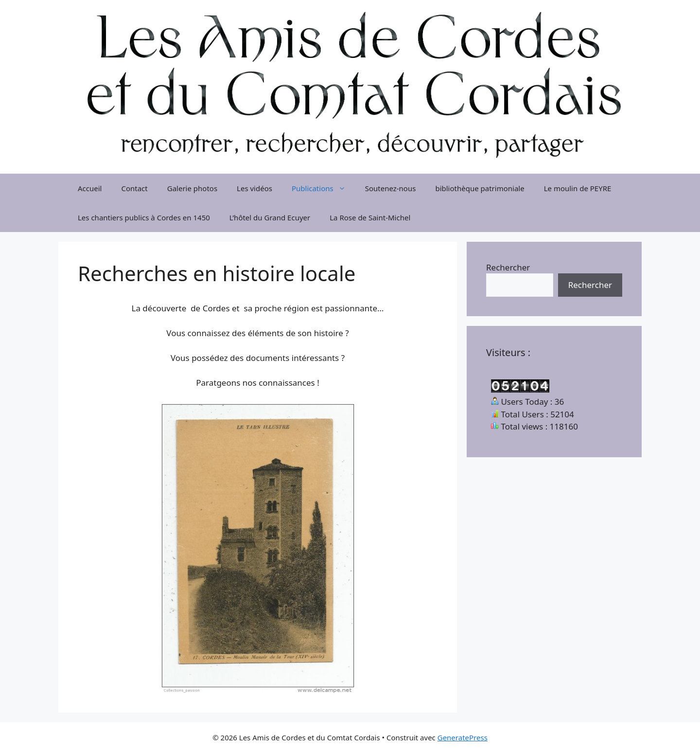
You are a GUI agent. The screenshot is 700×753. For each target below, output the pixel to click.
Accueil (90, 188)
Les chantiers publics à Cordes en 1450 (144, 217)
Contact (134, 188)
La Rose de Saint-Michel (370, 217)
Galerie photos (192, 188)
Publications (324, 188)
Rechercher (508, 267)
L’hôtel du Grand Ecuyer (270, 217)
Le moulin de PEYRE (578, 188)
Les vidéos (254, 188)
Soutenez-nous (391, 188)
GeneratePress (463, 737)
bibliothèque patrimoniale (480, 188)
